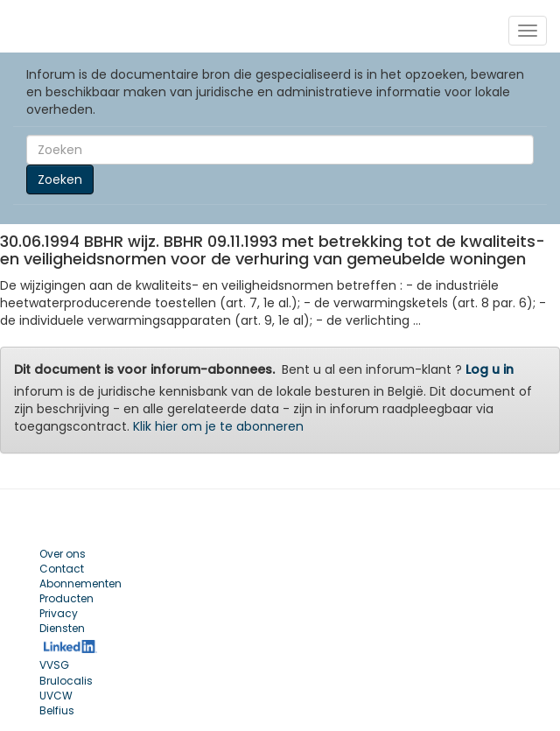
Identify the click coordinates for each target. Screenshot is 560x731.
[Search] (280, 150)
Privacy (59, 613)
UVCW (56, 696)
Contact (62, 569)
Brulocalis (66, 681)
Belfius (57, 710)
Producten (66, 598)
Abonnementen (80, 583)
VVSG (54, 665)
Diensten (62, 628)
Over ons (63, 554)
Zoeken (60, 179)
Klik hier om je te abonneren (218, 426)
